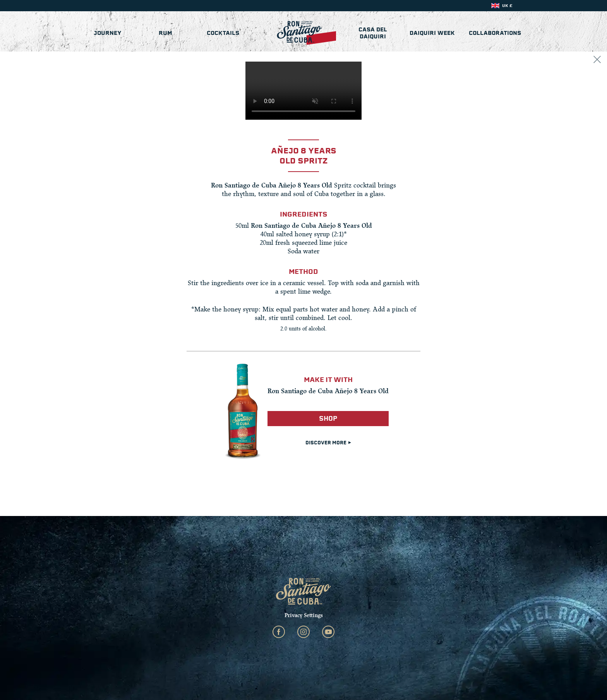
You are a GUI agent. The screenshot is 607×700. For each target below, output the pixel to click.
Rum (165, 33)
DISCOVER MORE (328, 443)
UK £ (507, 6)
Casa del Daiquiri (373, 33)
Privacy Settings (304, 615)
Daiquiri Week (432, 33)
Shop (328, 419)
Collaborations (495, 33)
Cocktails (223, 33)
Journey (108, 33)
